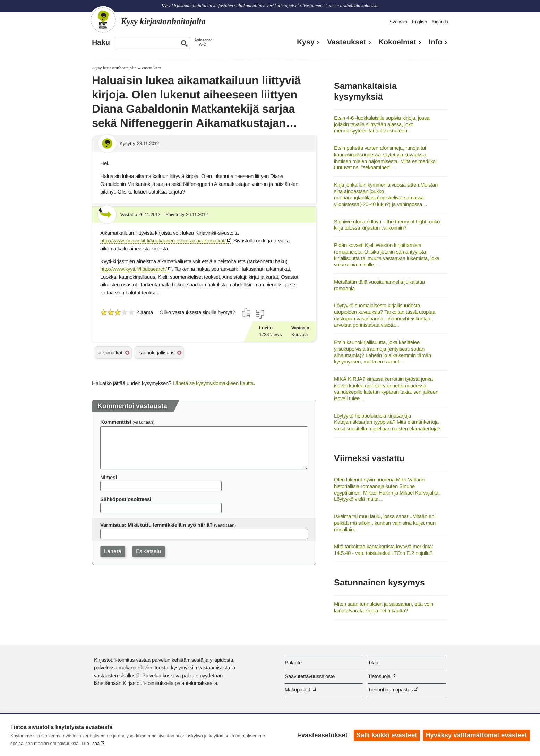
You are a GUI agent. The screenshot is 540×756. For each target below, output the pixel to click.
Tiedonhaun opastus (390, 690)
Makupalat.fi (298, 690)
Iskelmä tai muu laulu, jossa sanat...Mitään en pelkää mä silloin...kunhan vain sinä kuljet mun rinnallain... (385, 523)
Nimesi (109, 477)
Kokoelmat (397, 42)
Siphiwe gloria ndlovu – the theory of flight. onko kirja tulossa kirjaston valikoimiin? (387, 225)
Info (435, 42)
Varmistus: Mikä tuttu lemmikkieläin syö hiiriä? (156, 525)
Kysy (306, 42)
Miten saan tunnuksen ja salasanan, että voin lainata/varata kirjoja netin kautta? (384, 607)
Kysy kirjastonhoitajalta (114, 68)
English (419, 22)
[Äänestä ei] (259, 314)
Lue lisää (91, 743)
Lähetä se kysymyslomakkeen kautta (213, 383)
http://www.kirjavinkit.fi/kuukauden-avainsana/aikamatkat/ (163, 240)
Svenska (398, 22)
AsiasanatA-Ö (203, 42)
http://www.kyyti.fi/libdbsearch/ (134, 269)
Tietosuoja (379, 676)
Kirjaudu (440, 22)
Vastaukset (346, 42)
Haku (101, 42)
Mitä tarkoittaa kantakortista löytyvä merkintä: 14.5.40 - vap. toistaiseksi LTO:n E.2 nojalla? (384, 550)
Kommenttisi (116, 422)
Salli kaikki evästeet (387, 735)
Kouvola (299, 334)
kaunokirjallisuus (156, 353)
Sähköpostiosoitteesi (126, 499)
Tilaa (373, 663)
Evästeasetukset (322, 735)
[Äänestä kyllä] (247, 312)
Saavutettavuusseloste (310, 676)
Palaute (293, 663)
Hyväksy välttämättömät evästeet (476, 735)
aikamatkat (110, 353)
